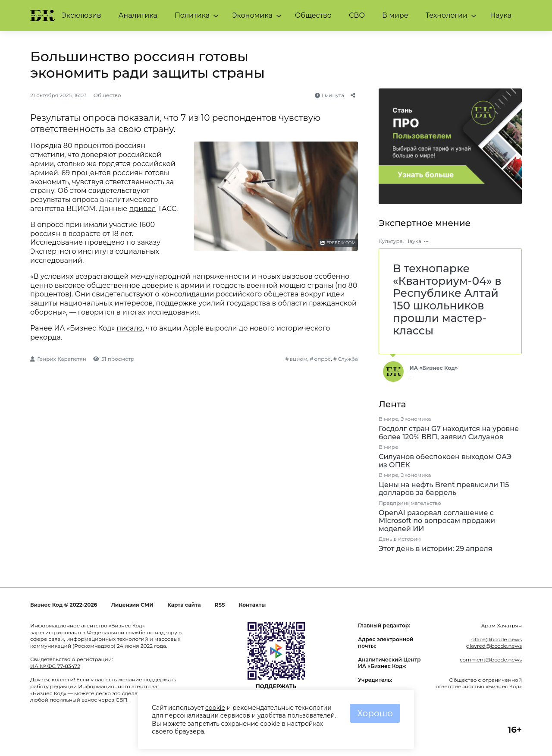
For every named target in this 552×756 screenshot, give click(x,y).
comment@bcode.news (491, 660)
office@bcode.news (497, 639)
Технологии (447, 15)
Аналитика (138, 15)
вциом (299, 359)
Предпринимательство (410, 503)
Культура (391, 241)
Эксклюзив (82, 15)
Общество (313, 15)
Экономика (252, 15)
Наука (501, 15)
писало (129, 328)
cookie (215, 708)
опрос (323, 359)
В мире (395, 15)
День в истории (400, 539)
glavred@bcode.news (494, 646)
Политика (192, 15)
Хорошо (375, 713)
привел (142, 209)
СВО (357, 15)
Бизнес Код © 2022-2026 (64, 605)
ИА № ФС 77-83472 (55, 666)
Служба (348, 359)
